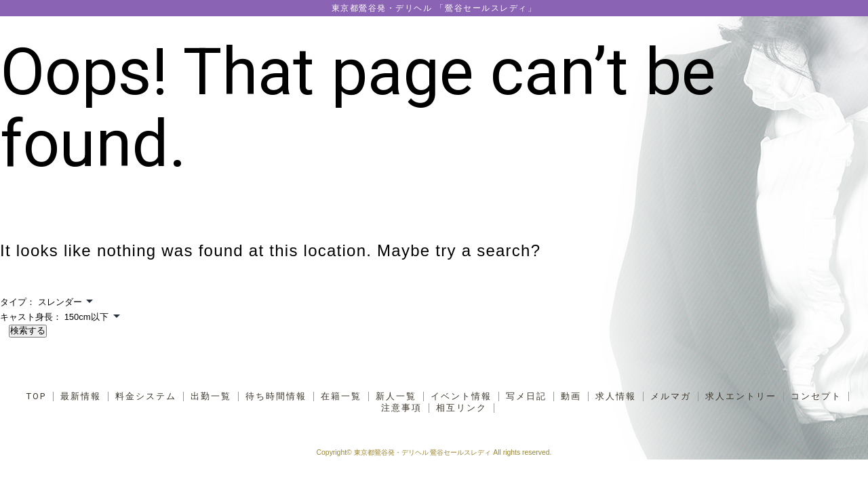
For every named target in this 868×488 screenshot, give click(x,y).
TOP (36, 396)
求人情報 (616, 396)
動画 (571, 396)
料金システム (146, 396)
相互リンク (461, 408)
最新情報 (81, 396)
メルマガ (671, 396)
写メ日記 (526, 396)
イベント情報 (461, 396)
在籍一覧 (341, 396)
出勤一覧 (211, 396)
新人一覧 (396, 396)
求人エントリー (741, 396)
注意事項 (401, 408)
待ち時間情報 (276, 396)
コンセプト (816, 396)
